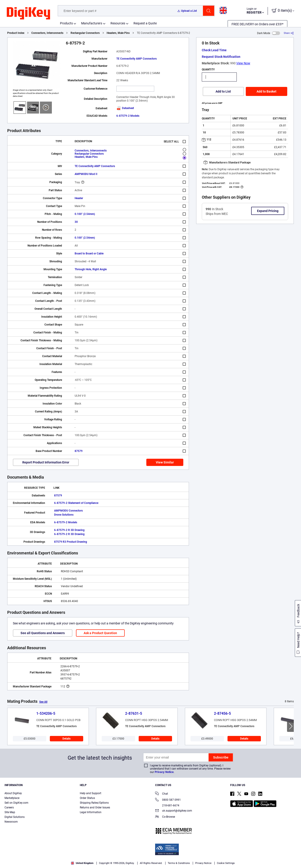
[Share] (289, 33)
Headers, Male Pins (118, 33)
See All (43, 702)
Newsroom (11, 822)
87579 (79, 451)
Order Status (87, 798)
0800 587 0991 (168, 800)
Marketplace (12, 798)
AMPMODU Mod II (86, 174)
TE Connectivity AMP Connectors (137, 59)
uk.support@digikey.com (174, 811)
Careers (9, 807)
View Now (243, 63)
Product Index (16, 33)
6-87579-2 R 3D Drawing (69, 530)
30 (76, 222)
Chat (162, 794)
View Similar (165, 462)
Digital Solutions (15, 817)
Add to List (223, 91)
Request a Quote (145, 23)
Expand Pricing (268, 211)
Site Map (10, 812)
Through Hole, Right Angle (91, 269)
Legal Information (91, 812)
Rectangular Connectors (85, 33)
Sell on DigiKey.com (16, 803)
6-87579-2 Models (128, 116)
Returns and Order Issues (95, 807)
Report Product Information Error (46, 462)
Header (79, 198)
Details (67, 739)
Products (66, 23)
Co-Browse (165, 817)
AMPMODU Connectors (68, 511)
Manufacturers (92, 23)
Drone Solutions (64, 515)
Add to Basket (267, 91)
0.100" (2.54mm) (85, 214)
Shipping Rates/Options (94, 803)
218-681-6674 (167, 805)
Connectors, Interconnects (47, 33)
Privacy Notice (164, 772)
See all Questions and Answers (43, 633)
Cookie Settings (226, 863)
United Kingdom (82, 863)
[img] (28, 14)
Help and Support (91, 793)
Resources (118, 23)
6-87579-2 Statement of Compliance (76, 503)
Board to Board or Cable (89, 254)
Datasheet (125, 108)
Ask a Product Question (100, 633)
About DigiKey (13, 793)
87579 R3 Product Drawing (71, 542)
